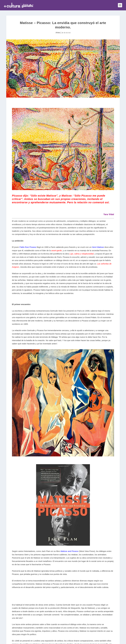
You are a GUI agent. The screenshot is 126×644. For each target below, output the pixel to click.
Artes (58, 32)
